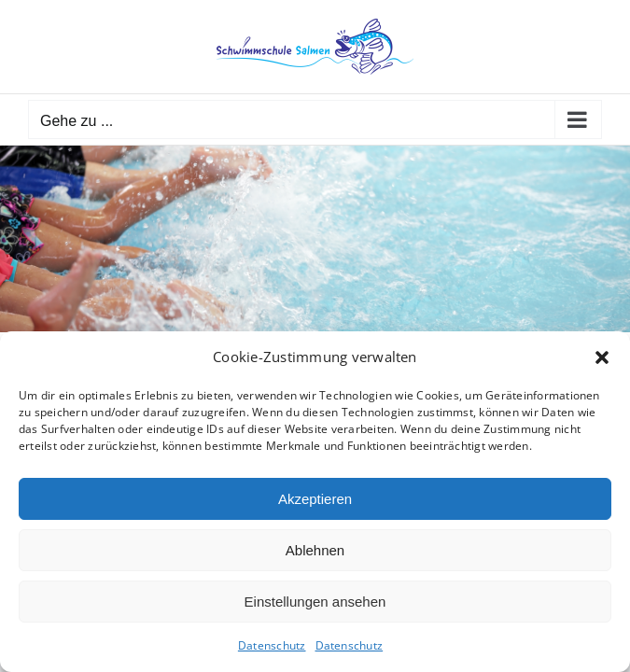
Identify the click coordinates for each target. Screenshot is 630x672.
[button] (602, 357)
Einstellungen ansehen (315, 602)
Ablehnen (315, 550)
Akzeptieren (315, 499)
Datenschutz (272, 645)
